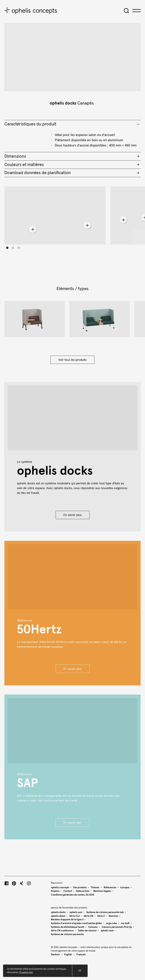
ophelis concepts (60, 888)
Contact (68, 891)
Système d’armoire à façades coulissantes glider (76, 923)
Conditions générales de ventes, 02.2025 (72, 895)
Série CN (88, 916)
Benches (113, 916)
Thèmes (95, 888)
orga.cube (111, 923)
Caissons (93, 927)
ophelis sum (76, 912)
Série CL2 (75, 916)
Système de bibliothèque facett (68, 927)
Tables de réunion (87, 931)
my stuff (125, 923)
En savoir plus (73, 515)
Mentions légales (102, 891)
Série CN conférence (62, 931)
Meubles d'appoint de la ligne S (67, 920)
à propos (125, 888)
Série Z (101, 916)
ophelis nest (107, 931)
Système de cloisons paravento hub (105, 912)
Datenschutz (83, 891)
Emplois (55, 891)
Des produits (80, 888)
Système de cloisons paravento (67, 934)
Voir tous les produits (72, 360)
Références (110, 888)
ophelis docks (63, 103)
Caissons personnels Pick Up (117, 927)
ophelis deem (58, 916)
